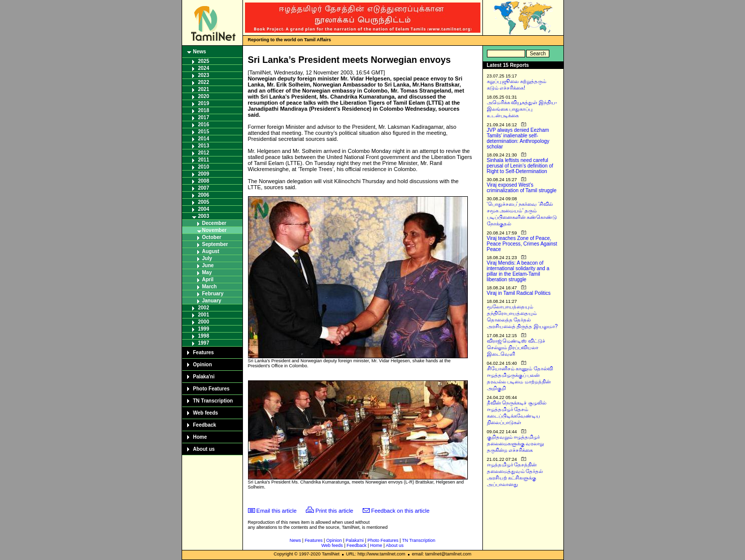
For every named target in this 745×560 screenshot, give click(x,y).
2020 (204, 96)
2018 (204, 110)
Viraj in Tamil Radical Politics (519, 293)
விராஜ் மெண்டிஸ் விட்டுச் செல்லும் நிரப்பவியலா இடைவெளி (516, 347)
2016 (204, 125)
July (207, 258)
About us (204, 449)
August (211, 251)
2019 (204, 103)
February (213, 294)
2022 (204, 82)
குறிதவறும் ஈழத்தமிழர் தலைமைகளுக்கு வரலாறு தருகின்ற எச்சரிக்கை (516, 444)
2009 (204, 174)
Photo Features (212, 389)
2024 (204, 68)
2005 (204, 202)
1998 (204, 336)
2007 (204, 188)
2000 (204, 322)
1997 (204, 343)
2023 (204, 75)
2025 (204, 61)
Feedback (205, 425)
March (210, 287)
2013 (204, 146)
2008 (204, 181)
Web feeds (206, 413)
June (208, 265)
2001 (204, 315)
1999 (204, 329)
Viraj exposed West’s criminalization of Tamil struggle (522, 188)
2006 (204, 195)
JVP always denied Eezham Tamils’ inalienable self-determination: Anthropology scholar (518, 138)
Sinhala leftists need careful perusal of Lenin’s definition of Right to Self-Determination (520, 166)
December (214, 223)
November (215, 230)
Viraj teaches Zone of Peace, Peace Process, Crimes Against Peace (522, 244)
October (212, 237)
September (215, 244)
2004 (204, 209)
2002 (204, 308)
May (207, 272)
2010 (204, 167)
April (208, 279)
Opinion (203, 365)
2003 (204, 216)
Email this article (277, 511)
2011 (204, 160)
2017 (204, 117)
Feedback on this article (400, 511)
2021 (204, 89)
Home (200, 437)
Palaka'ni (204, 377)
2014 (204, 139)
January (212, 301)
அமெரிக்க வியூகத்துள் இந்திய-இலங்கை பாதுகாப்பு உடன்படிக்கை (522, 109)
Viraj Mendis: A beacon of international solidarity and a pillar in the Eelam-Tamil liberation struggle (518, 271)
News (200, 52)
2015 (204, 132)
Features (204, 352)
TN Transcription (213, 401)
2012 (204, 153)
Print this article (334, 511)
